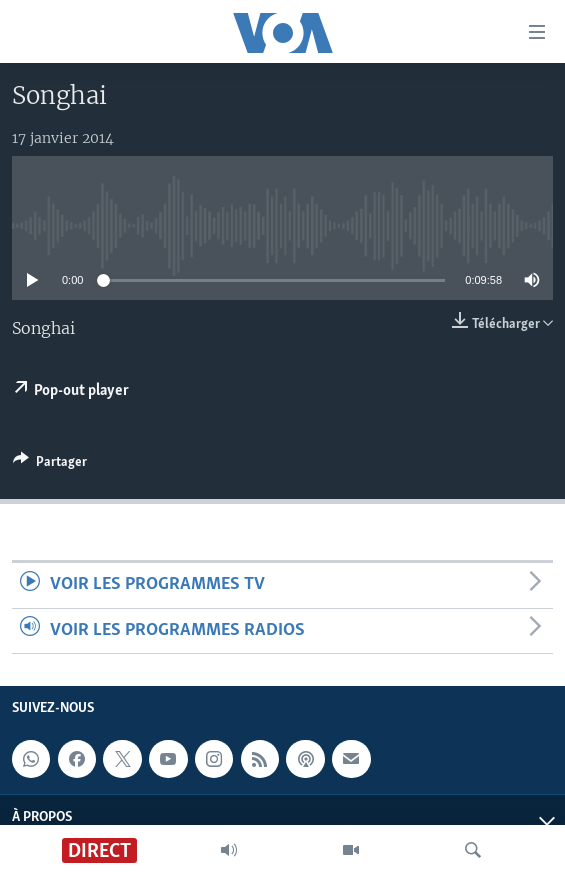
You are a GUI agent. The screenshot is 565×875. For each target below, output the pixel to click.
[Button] (50, 465)
